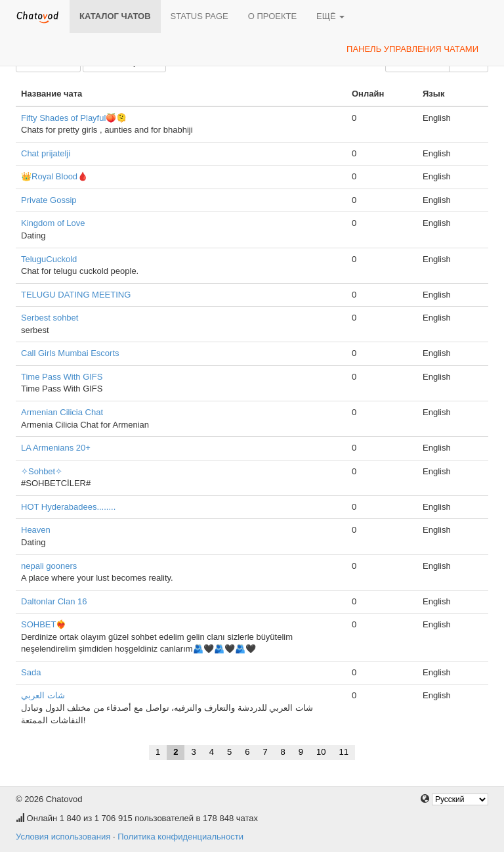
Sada (31, 672)
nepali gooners (49, 566)
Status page (199, 16)
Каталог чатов (115, 16)
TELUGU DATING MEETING (76, 295)
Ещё (330, 16)
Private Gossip (49, 200)
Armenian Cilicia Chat (62, 412)
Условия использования (63, 837)
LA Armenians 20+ (56, 448)
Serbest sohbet (50, 318)
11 (344, 752)
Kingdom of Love (53, 223)
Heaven (36, 530)
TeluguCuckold (49, 259)
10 (321, 752)
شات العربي (43, 695)
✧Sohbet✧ (42, 471)
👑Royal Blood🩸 (54, 176)
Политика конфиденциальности (180, 837)
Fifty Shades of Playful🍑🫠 (74, 118)
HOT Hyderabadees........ (68, 507)
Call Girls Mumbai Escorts (70, 353)
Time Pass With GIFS (62, 377)
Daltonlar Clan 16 (54, 601)
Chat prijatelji (46, 153)
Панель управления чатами (412, 49)
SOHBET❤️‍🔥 (44, 624)
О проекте (272, 16)
